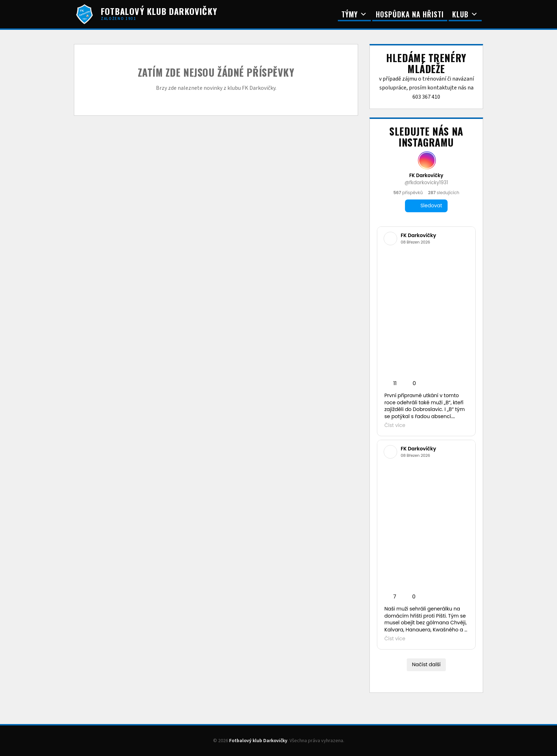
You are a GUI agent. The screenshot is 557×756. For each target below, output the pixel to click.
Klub (465, 14)
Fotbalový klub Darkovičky (258, 741)
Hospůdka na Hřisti (410, 14)
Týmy (354, 14)
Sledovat (426, 206)
